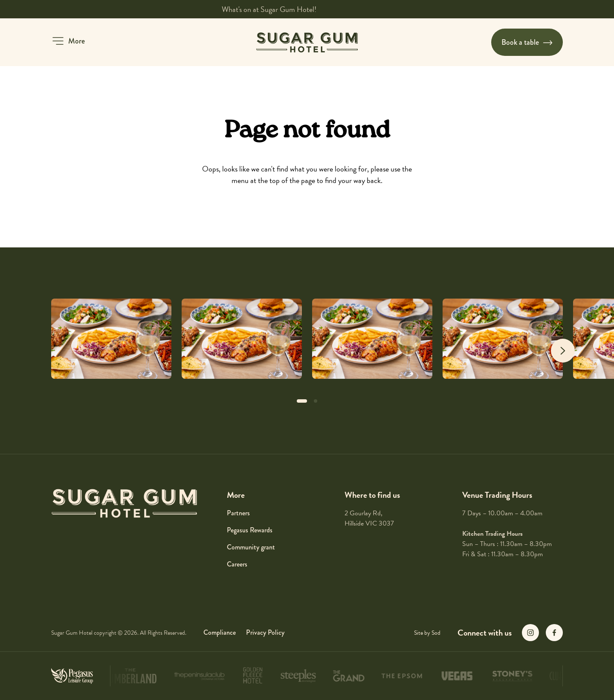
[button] (68, 41)
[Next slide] (563, 351)
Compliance (220, 632)
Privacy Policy (265, 632)
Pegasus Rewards (250, 530)
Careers (237, 564)
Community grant (251, 547)
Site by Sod (427, 633)
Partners (238, 513)
